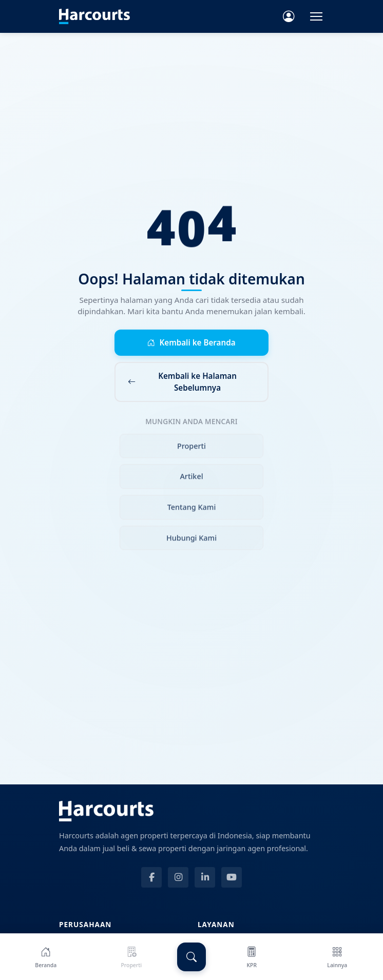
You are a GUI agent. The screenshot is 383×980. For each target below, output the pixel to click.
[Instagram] (178, 877)
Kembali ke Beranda (191, 343)
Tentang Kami (192, 510)
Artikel (191, 479)
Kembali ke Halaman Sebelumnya (182, 382)
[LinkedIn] (205, 877)
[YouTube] (232, 877)
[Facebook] (151, 877)
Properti (191, 448)
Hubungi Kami (191, 540)
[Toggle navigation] (316, 16)
